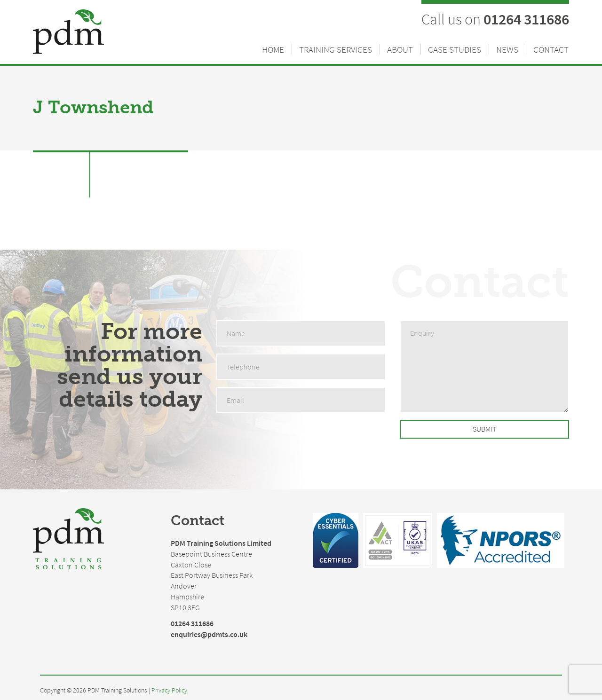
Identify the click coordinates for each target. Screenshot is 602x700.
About (400, 49)
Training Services (336, 49)
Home (273, 49)
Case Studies (455, 49)
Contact (551, 49)
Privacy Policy (169, 690)
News (507, 49)
